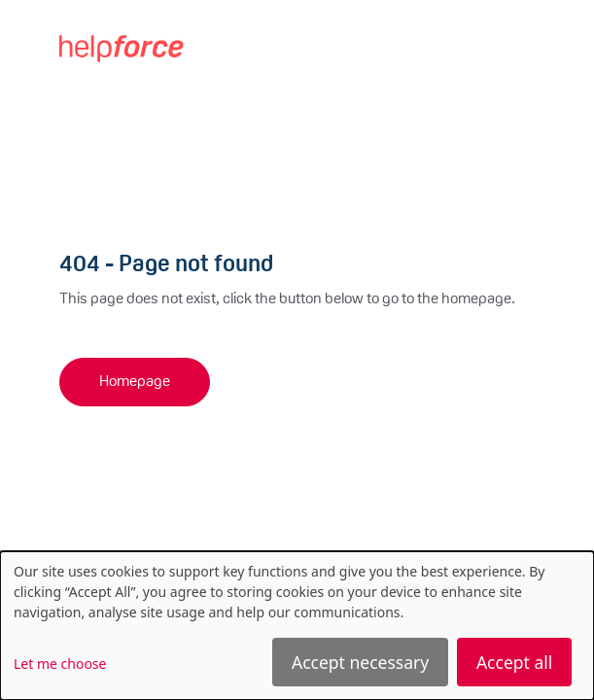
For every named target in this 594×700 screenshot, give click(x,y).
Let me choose (60, 664)
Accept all (514, 662)
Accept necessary (360, 662)
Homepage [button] (135, 382)
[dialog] (297, 626)
